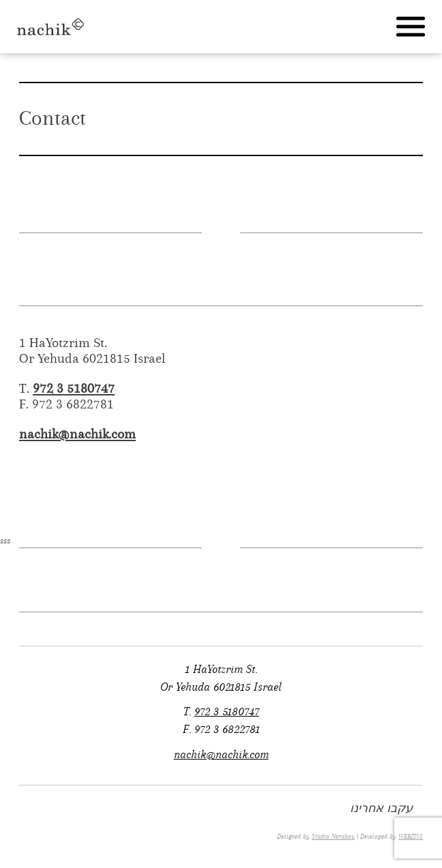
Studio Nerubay (333, 837)
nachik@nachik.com (77, 434)
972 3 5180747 (74, 388)
